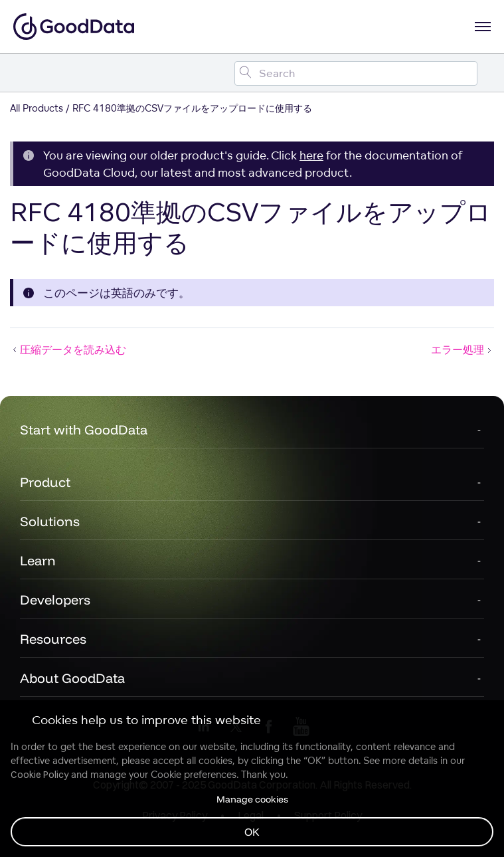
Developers (55, 600)
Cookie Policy (40, 775)
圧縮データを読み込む (68, 349)
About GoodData (72, 678)
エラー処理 (462, 349)
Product (45, 482)
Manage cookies (252, 799)
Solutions (50, 521)
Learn (38, 560)
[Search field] (356, 73)
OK (252, 832)
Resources (53, 639)
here (311, 155)
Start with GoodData (84, 429)
